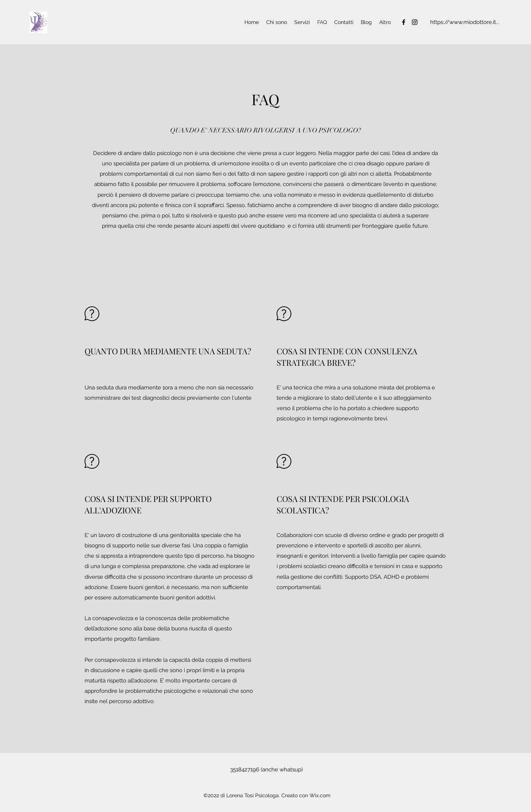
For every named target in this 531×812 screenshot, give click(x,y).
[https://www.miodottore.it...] (465, 22)
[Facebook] (404, 22)
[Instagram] (415, 22)
